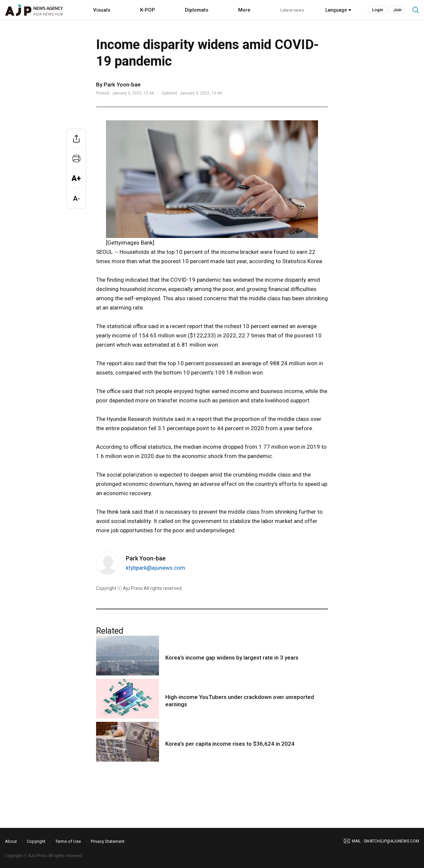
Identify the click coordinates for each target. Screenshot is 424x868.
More (244, 10)
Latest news (292, 10)
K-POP (148, 10)
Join (397, 10)
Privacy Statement (108, 841)
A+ (76, 178)
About (11, 841)
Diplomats (197, 10)
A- (76, 199)
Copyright (36, 841)
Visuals (102, 10)
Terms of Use (68, 841)
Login (377, 10)
